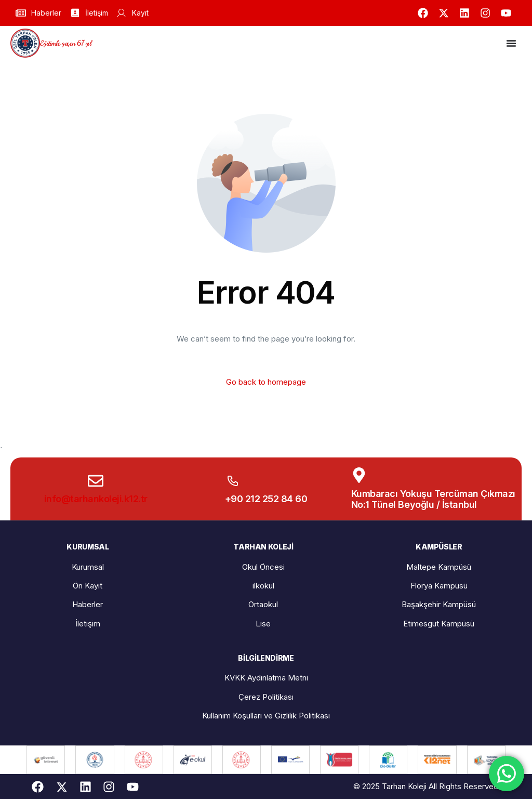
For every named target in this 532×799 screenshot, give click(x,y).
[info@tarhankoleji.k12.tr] (96, 481)
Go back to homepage (266, 382)
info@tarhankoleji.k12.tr (96, 499)
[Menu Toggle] (511, 43)
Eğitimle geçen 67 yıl (66, 43)
